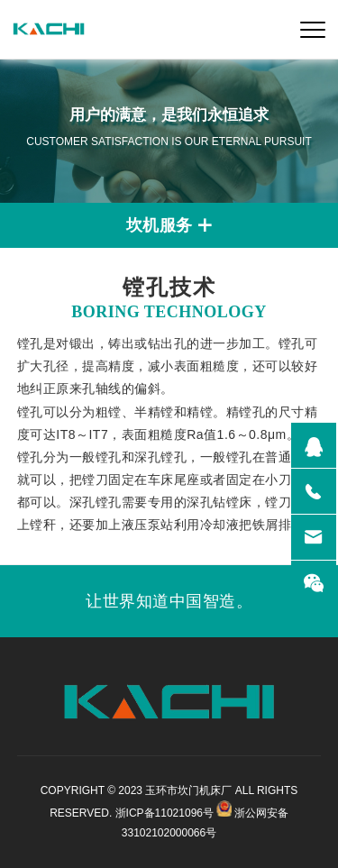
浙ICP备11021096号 (164, 813)
